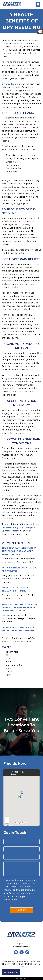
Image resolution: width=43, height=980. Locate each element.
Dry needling (9, 84)
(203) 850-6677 (21, 949)
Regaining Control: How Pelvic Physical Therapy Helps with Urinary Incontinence (20, 607)
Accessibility (18, 964)
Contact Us (11, 972)
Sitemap (6, 964)
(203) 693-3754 (22, 944)
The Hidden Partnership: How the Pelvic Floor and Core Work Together (19, 551)
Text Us (22, 978)
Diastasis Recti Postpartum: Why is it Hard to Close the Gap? (18, 631)
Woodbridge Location (22, 946)
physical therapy (12, 378)
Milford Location (21, 941)
